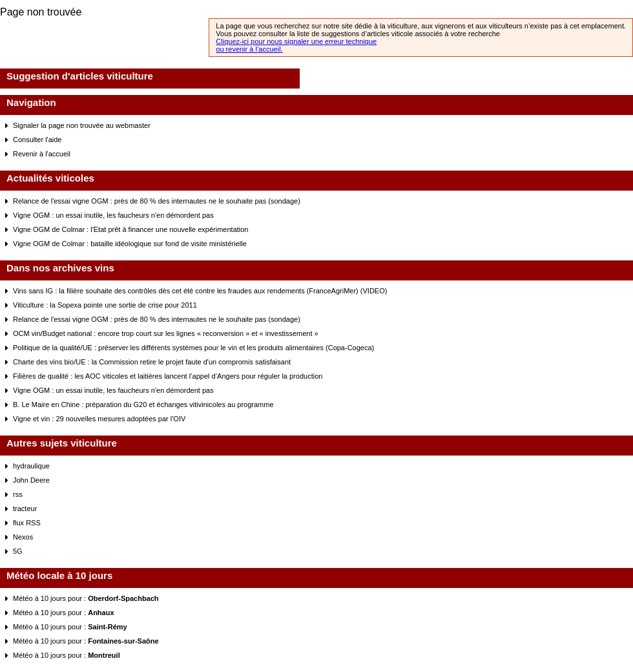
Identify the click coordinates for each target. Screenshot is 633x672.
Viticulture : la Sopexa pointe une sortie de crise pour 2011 (105, 305)
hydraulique (31, 466)
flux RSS (27, 523)
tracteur (25, 509)
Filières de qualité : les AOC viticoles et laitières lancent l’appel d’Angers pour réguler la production (168, 376)
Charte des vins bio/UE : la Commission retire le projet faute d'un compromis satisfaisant (152, 362)
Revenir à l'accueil (42, 154)
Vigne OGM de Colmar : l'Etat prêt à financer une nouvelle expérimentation (130, 229)
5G (18, 551)
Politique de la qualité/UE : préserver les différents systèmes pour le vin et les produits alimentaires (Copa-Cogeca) (193, 348)
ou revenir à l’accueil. (249, 49)
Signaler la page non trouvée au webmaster (82, 125)
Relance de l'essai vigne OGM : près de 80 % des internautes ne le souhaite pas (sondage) (157, 201)
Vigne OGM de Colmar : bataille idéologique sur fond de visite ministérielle (130, 244)
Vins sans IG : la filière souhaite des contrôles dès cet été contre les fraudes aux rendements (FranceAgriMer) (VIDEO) (200, 291)
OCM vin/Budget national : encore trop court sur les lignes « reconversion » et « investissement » (166, 333)
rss (18, 494)
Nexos (23, 537)
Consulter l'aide (37, 140)
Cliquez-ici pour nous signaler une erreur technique (296, 41)
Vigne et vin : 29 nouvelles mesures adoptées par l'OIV (99, 419)
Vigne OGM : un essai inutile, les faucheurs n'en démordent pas (113, 215)
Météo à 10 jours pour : (86, 598)
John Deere (31, 480)
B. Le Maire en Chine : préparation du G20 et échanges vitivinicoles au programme (143, 404)
